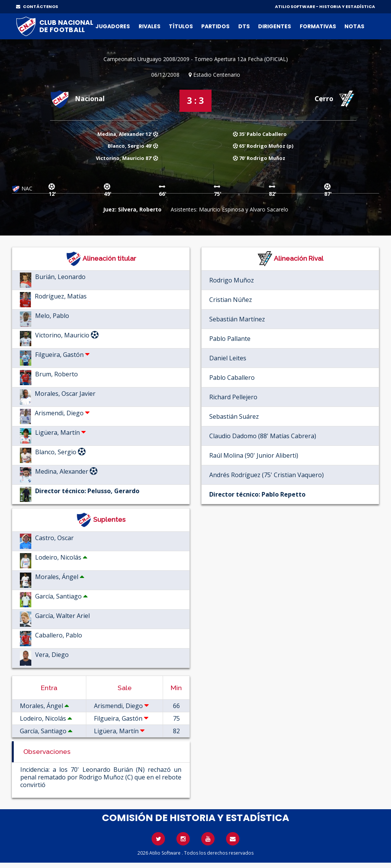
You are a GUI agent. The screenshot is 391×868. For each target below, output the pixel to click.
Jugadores (113, 26)
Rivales (149, 26)
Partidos (215, 26)
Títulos (181, 26)
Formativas (318, 26)
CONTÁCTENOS (37, 6)
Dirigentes (275, 26)
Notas (354, 26)
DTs (244, 26)
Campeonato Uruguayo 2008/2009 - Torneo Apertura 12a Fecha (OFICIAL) (196, 59)
